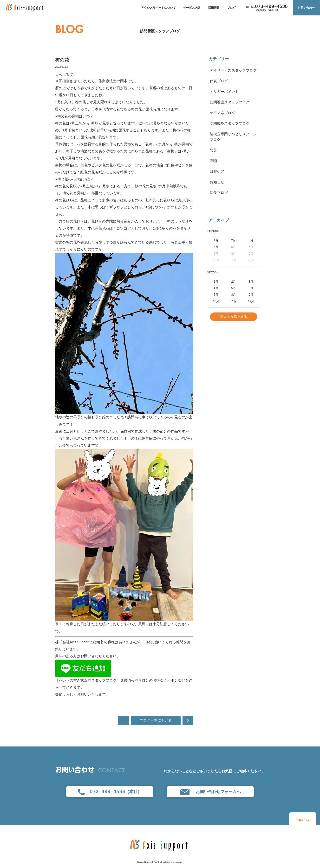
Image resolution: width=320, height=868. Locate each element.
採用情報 (214, 8)
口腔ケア (217, 171)
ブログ (231, 8)
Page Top (303, 820)
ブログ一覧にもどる (156, 720)
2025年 (213, 272)
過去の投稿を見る (234, 317)
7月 (216, 295)
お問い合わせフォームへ (210, 792)
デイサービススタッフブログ (233, 70)
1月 (216, 240)
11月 (234, 301)
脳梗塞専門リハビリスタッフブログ (233, 137)
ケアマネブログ (222, 113)
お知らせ (217, 182)
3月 (251, 240)
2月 (233, 240)
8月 (233, 295)
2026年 (213, 231)
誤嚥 (213, 161)
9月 (251, 295)
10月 (216, 301)
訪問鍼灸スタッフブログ (230, 123)
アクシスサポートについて (158, 8)
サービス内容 (192, 8)
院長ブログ (219, 193)
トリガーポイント (224, 92)
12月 (251, 301)
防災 (213, 150)
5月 (233, 288)
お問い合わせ (306, 8)
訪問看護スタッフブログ (160, 31)
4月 (216, 247)
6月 (251, 288)
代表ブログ (219, 81)
